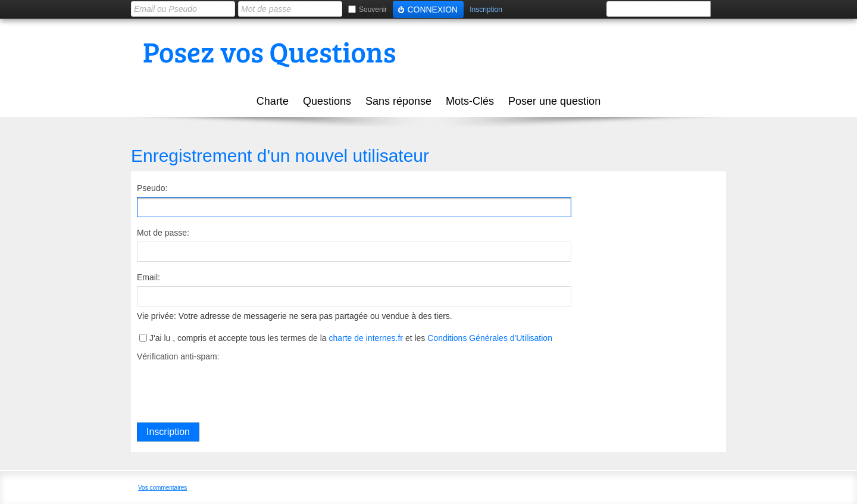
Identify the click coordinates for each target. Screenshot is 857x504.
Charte (273, 101)
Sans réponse (398, 101)
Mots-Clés (470, 101)
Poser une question (554, 101)
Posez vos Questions (269, 51)
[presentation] (227, 389)
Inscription (486, 10)
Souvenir (373, 10)
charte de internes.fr (366, 338)
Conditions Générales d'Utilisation (490, 338)
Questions (327, 101)
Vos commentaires (162, 488)
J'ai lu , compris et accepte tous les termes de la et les (351, 338)
